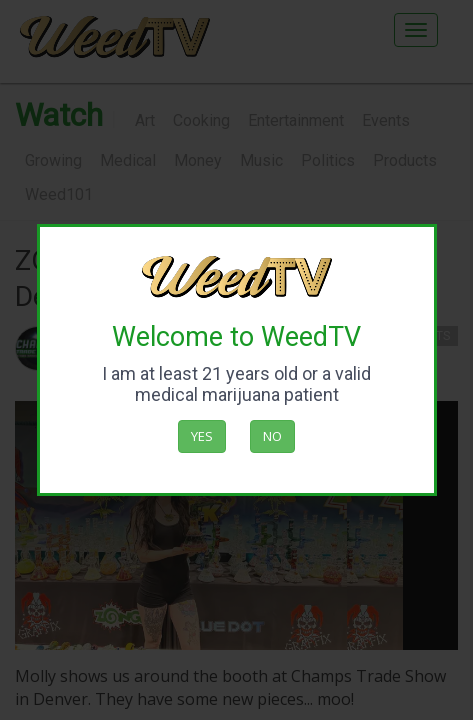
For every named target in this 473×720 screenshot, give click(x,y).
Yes (202, 436)
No (272, 436)
